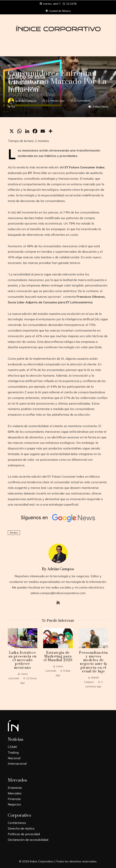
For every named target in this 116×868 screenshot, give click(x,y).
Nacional (14, 758)
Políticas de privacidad (24, 834)
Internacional (17, 764)
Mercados (15, 793)
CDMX (12, 747)
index (15, 533)
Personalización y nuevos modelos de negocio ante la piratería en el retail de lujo (93, 662)
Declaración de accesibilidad (28, 840)
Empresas (15, 788)
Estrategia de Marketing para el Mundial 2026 (58, 656)
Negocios (14, 65)
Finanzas (14, 799)
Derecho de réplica (21, 828)
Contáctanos (17, 823)
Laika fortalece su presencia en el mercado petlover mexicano (23, 660)
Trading (13, 752)
